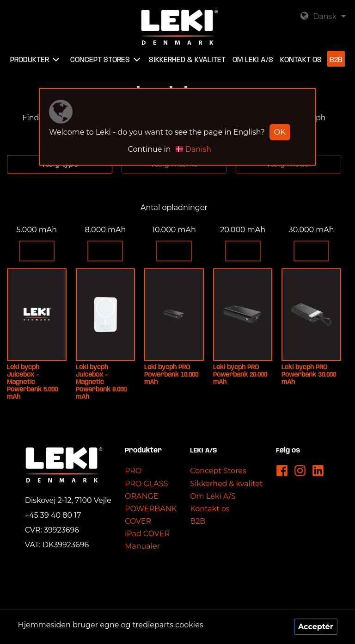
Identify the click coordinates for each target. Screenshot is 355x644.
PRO (133, 471)
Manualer (142, 546)
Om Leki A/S (213, 496)
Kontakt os (210, 509)
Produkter (30, 60)
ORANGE (142, 496)
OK (280, 132)
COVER (138, 521)
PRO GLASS (146, 484)
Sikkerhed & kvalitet (226, 484)
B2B (198, 521)
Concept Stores (218, 471)
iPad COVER (147, 534)
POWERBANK (151, 509)
